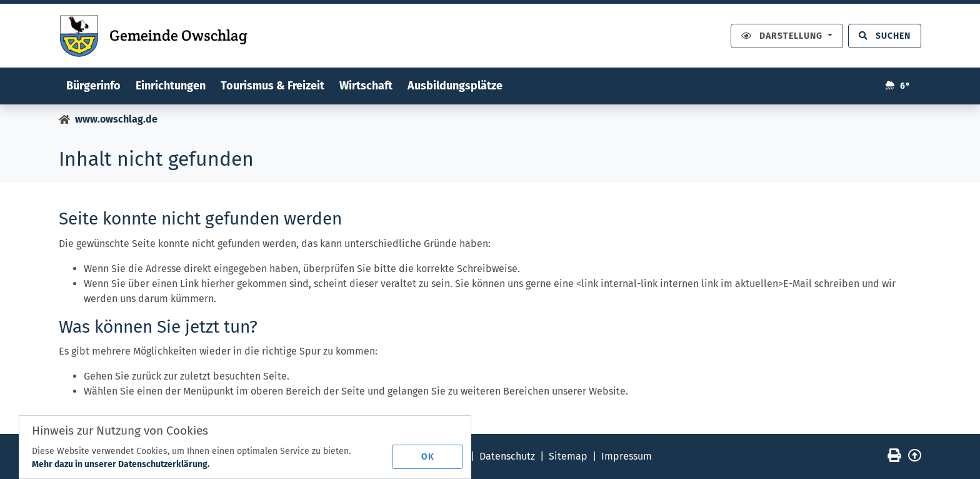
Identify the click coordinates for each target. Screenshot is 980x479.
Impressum (627, 456)
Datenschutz (507, 456)
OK (428, 457)
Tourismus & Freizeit (272, 86)
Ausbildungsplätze (455, 86)
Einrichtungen (171, 86)
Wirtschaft (366, 86)
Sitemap (568, 456)
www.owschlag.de (116, 119)
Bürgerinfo (93, 86)
